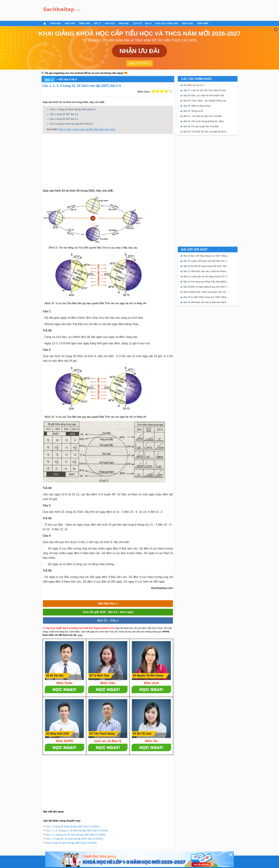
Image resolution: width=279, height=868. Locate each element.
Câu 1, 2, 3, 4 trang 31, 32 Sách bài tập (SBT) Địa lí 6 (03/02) (77, 831)
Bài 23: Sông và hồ (194, 111)
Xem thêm (203, 23)
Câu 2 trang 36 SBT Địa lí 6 (64, 119)
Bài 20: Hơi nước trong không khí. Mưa (204, 121)
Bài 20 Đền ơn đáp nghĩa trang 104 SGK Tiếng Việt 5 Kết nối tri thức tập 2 (207, 287)
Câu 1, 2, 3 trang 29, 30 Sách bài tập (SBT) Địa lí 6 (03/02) (76, 835)
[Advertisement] (147, 10)
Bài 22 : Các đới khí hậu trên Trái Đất (203, 116)
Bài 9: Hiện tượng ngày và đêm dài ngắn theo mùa (87, 129)
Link (80, 635)
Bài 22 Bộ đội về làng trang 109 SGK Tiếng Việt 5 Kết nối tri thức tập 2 (207, 266)
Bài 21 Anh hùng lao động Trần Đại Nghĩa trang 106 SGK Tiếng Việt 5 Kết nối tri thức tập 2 (207, 282)
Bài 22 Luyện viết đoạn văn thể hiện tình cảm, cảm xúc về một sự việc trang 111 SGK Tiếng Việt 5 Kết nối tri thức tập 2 (207, 261)
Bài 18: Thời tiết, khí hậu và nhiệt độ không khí (207, 132)
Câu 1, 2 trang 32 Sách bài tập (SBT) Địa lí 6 (73, 109)
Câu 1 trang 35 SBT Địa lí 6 (64, 114)
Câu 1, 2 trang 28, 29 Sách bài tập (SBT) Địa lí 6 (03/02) (74, 839)
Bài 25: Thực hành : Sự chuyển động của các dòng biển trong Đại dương (207, 101)
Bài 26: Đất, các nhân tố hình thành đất (204, 95)
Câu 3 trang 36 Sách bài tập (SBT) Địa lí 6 (71, 124)
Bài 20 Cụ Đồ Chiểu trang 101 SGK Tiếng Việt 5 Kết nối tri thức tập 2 (207, 297)
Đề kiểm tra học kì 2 (194, 85)
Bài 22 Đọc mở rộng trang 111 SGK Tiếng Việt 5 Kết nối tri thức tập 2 (207, 256)
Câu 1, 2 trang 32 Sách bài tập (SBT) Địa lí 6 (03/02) (73, 826)
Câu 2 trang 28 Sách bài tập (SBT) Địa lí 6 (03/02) (71, 843)
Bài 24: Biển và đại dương (197, 106)
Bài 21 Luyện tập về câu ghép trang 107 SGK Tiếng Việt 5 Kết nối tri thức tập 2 (207, 276)
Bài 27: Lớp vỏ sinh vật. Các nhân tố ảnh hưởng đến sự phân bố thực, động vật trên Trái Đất (207, 90)
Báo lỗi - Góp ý (108, 620)
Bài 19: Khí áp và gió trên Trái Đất (201, 126)
